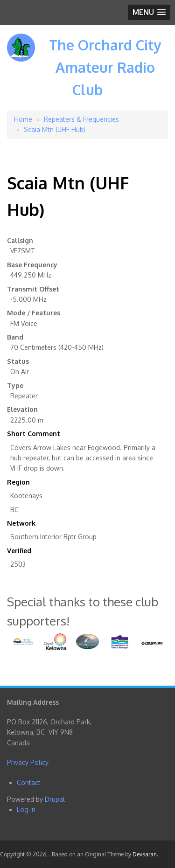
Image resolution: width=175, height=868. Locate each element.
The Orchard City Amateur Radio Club (105, 67)
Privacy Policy (28, 762)
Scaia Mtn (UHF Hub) (55, 129)
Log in (26, 809)
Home (23, 119)
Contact (29, 782)
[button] (149, 12)
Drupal (55, 799)
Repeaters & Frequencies (81, 119)
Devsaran (145, 854)
